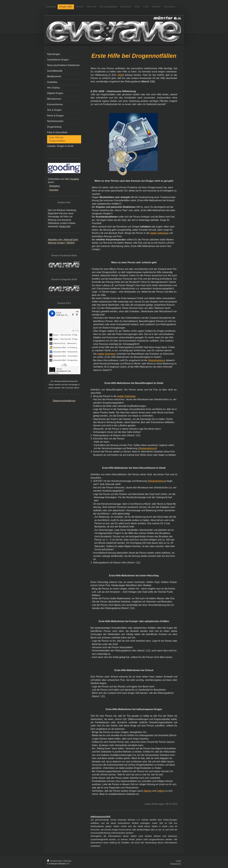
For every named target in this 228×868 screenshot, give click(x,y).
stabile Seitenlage (159, 233)
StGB (120, 75)
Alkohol (147, 791)
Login (178, 861)
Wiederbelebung (157, 360)
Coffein (160, 791)
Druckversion (55, 861)
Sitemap (68, 861)
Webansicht (176, 864)
